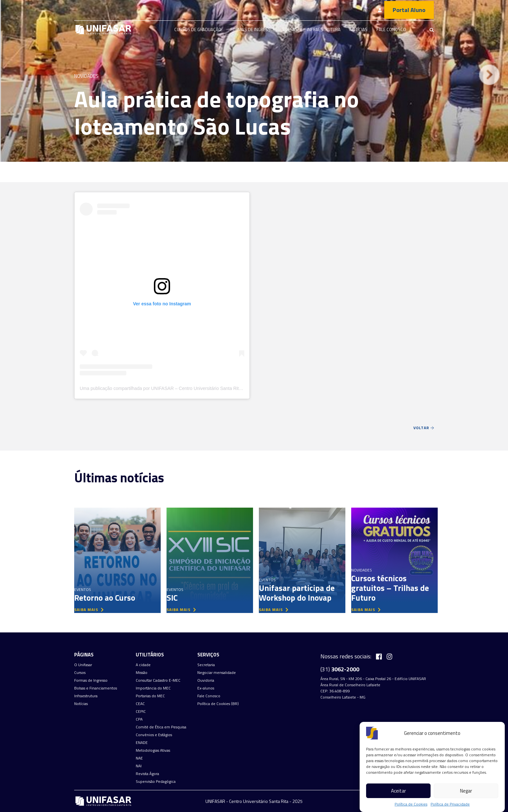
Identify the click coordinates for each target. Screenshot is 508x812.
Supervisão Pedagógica (156, 782)
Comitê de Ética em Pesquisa (161, 727)
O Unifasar (83, 665)
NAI (139, 766)
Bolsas (290, 29)
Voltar (424, 428)
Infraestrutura (324, 29)
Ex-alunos (206, 688)
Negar (466, 791)
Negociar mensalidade (217, 673)
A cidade (143, 665)
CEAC (140, 704)
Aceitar (398, 791)
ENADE (142, 743)
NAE (139, 758)
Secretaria (206, 665)
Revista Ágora (147, 774)
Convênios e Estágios (154, 735)
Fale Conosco (391, 29)
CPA (139, 719)
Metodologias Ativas (153, 750)
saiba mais (89, 610)
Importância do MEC (153, 688)
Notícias (358, 29)
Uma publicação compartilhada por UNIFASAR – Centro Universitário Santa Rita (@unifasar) (173, 388)
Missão (142, 673)
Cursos (80, 673)
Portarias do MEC (150, 696)
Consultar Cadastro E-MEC (158, 680)
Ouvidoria (206, 680)
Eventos (83, 589)
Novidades (86, 76)
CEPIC (141, 712)
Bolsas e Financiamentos (96, 688)
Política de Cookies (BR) (218, 704)
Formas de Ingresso (252, 29)
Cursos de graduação (198, 29)
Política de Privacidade (450, 804)
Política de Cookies (411, 804)
